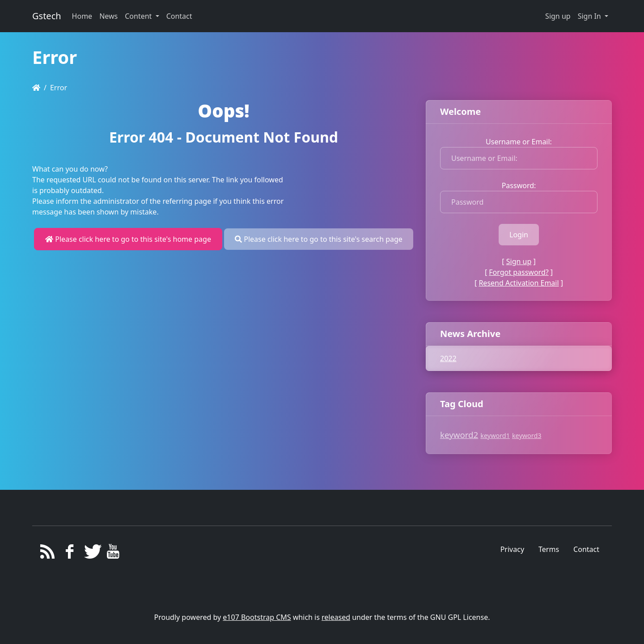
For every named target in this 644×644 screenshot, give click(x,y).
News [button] (108, 16)
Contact (586, 549)
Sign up (558, 16)
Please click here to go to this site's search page (319, 239)
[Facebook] (70, 554)
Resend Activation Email (519, 283)
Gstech (47, 16)
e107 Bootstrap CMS (257, 617)
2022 (448, 358)
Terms (549, 549)
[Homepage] (36, 88)
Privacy (512, 549)
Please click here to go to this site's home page (128, 239)
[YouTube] (113, 554)
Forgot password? (519, 272)
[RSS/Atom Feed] (48, 554)
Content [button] (139, 16)
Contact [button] (179, 16)
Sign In (590, 16)
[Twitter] (91, 554)
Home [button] (82, 16)
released (336, 617)
